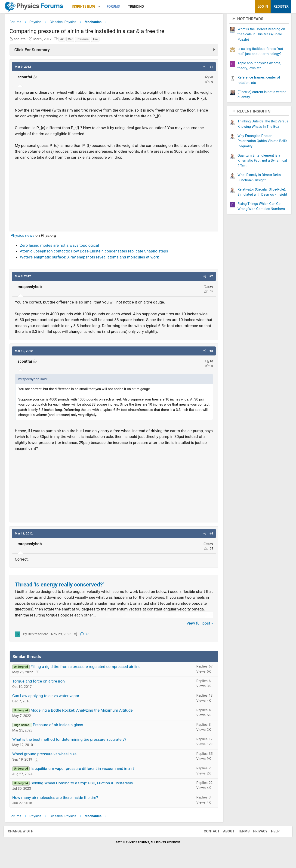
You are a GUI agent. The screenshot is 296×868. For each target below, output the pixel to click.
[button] (103, 7)
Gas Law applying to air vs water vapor (49, 703)
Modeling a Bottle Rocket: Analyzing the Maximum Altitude (85, 718)
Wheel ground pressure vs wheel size (48, 762)
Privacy (256, 839)
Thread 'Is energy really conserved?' (63, 592)
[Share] (79, 642)
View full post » (196, 631)
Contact (207, 839)
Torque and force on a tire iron (42, 689)
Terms (239, 839)
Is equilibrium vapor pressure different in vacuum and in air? (86, 776)
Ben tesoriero (42, 642)
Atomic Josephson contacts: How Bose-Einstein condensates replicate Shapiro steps (97, 259)
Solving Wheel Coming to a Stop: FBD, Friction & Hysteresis (85, 791)
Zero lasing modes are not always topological (63, 253)
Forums (117, 6)
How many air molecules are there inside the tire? (59, 805)
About (224, 839)
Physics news (26, 243)
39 (88, 642)
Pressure (86, 41)
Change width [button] (25, 839)
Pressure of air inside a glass (61, 732)
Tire (99, 41)
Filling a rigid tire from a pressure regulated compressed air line (89, 674)
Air (65, 41)
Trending (139, 6)
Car (74, 41)
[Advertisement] (114, 201)
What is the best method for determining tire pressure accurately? (73, 747)
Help (271, 839)
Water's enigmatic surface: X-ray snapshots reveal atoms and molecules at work (93, 265)
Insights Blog (87, 6)
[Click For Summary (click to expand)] (114, 52)
